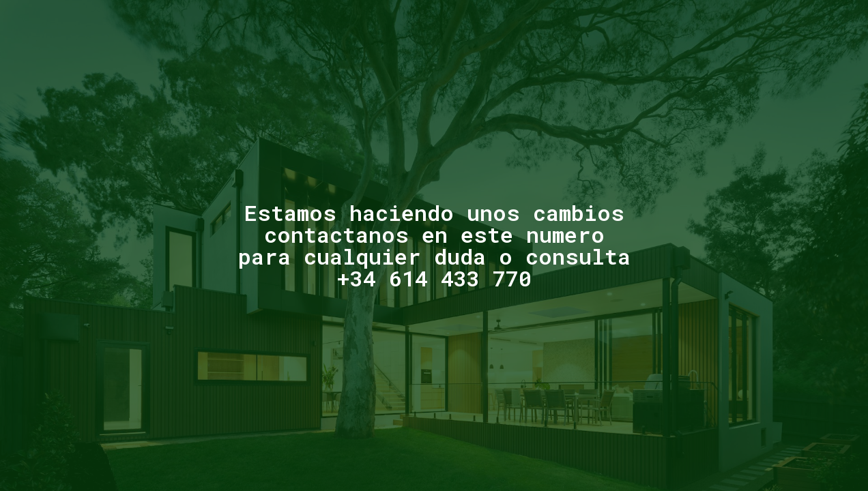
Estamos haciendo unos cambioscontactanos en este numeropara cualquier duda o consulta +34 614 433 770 (434, 245)
